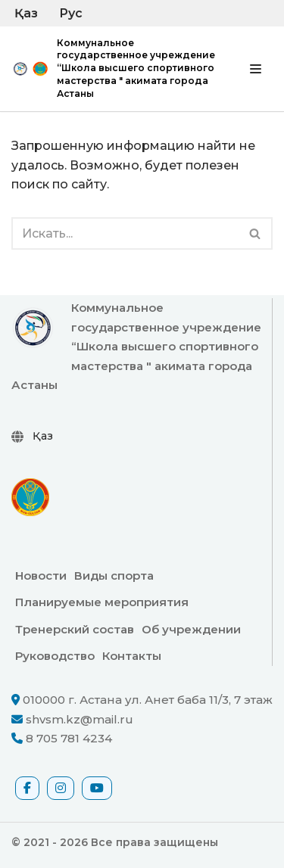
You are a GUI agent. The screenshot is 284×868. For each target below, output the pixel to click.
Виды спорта (114, 576)
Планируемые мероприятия (102, 602)
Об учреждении (191, 629)
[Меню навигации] (256, 69)
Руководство (55, 656)
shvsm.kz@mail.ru (80, 719)
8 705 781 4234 (69, 738)
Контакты (132, 656)
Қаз (26, 13)
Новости (41, 576)
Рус (71, 13)
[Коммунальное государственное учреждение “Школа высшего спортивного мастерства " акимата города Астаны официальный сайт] (114, 69)
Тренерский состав (75, 629)
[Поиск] (125, 233)
